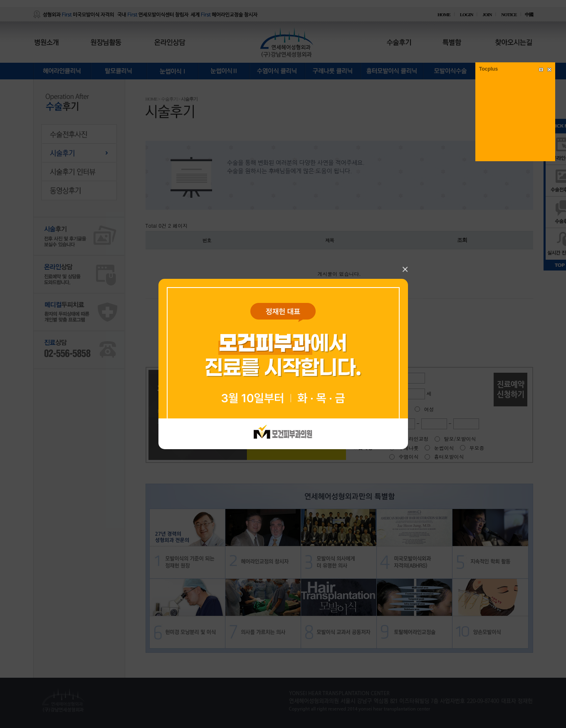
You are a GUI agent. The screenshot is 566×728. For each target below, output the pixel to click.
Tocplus (488, 69)
